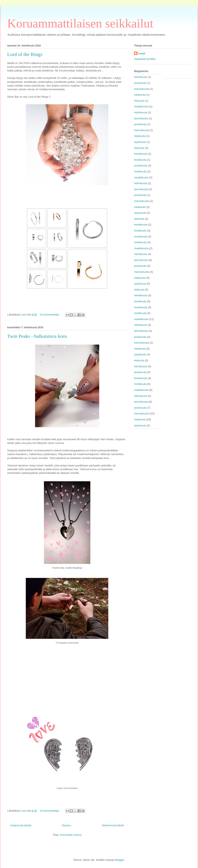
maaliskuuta (141, 106)
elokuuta (139, 101)
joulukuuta (140, 83)
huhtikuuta (140, 171)
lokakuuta (140, 95)
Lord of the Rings (25, 54)
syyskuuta (140, 142)
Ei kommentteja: (50, 315)
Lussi (142, 53)
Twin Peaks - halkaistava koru (37, 336)
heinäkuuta (141, 154)
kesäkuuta (140, 160)
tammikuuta (141, 118)
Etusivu (67, 825)
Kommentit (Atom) (71, 835)
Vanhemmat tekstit (113, 825)
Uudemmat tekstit (21, 825)
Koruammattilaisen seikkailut (80, 23)
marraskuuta (141, 89)
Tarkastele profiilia (145, 59)
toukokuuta (141, 165)
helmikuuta (141, 77)
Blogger (119, 860)
